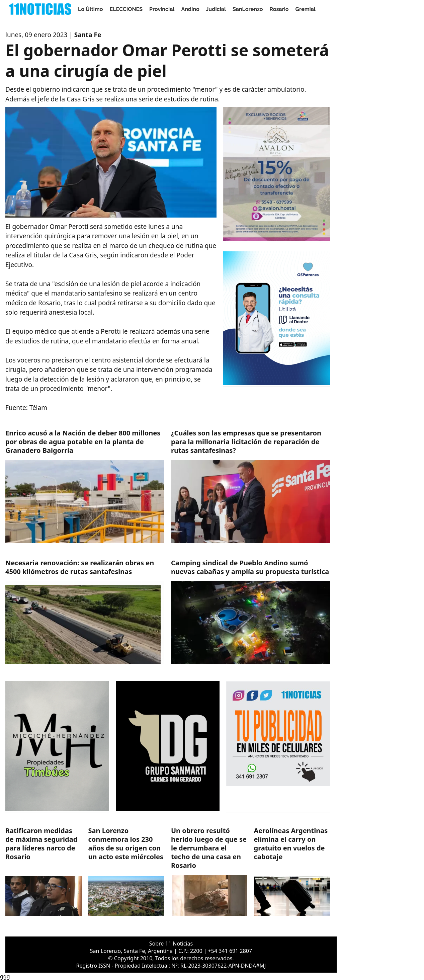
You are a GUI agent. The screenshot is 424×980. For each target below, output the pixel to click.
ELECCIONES (126, 9)
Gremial (305, 9)
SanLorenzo (248, 9)
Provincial (162, 9)
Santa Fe (88, 35)
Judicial (216, 9)
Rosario (279, 9)
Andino (190, 9)
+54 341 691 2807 (230, 951)
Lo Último (91, 9)
